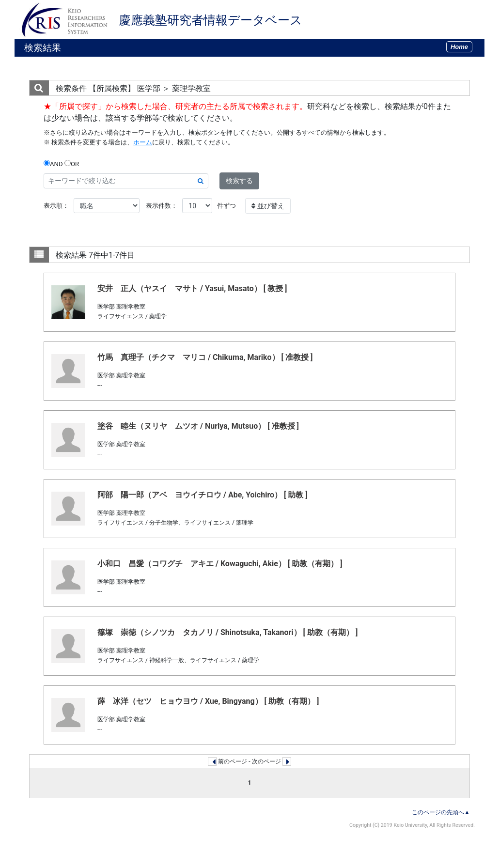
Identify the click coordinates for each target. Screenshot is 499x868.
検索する (239, 181)
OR (72, 164)
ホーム (143, 142)
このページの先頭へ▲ (441, 812)
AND (53, 164)
